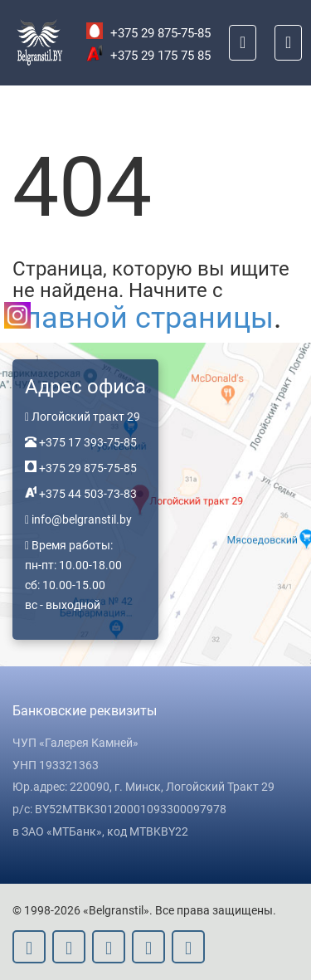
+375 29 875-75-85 (148, 33)
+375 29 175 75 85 (148, 56)
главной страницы (143, 318)
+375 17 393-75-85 (87, 442)
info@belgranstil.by (82, 519)
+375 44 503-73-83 (87, 494)
